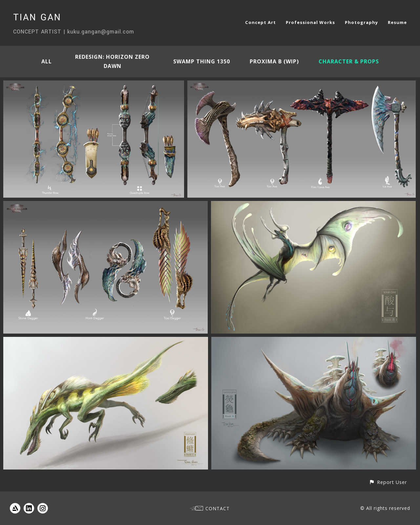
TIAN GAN (37, 18)
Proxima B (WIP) (274, 61)
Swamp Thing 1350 (202, 61)
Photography (361, 22)
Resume (397, 22)
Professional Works (310, 22)
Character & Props (349, 61)
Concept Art (261, 22)
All (47, 61)
